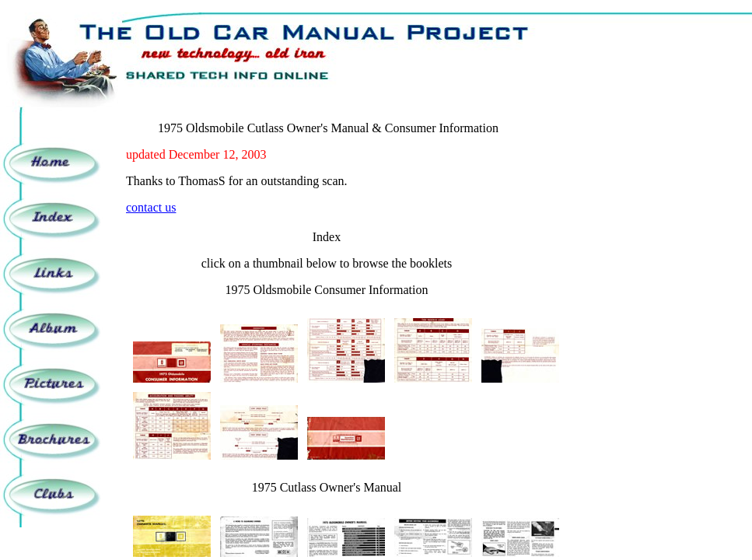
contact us (151, 207)
